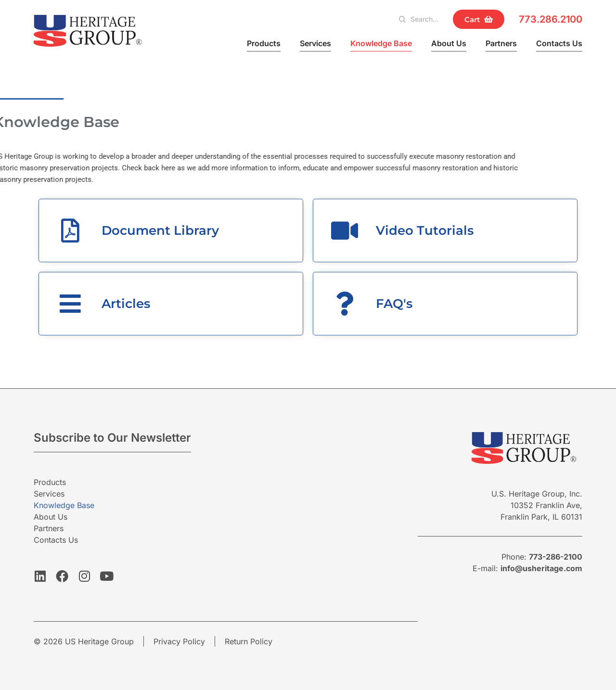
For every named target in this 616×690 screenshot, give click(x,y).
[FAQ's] (345, 304)
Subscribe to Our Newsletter (112, 438)
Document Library (160, 230)
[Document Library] (70, 230)
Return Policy (249, 641)
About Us (449, 43)
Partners (501, 43)
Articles (126, 304)
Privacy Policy (179, 641)
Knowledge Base (381, 43)
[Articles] (70, 304)
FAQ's (394, 304)
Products (264, 43)
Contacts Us (559, 43)
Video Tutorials (425, 230)
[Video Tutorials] (345, 230)
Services (315, 43)
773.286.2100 (551, 19)
